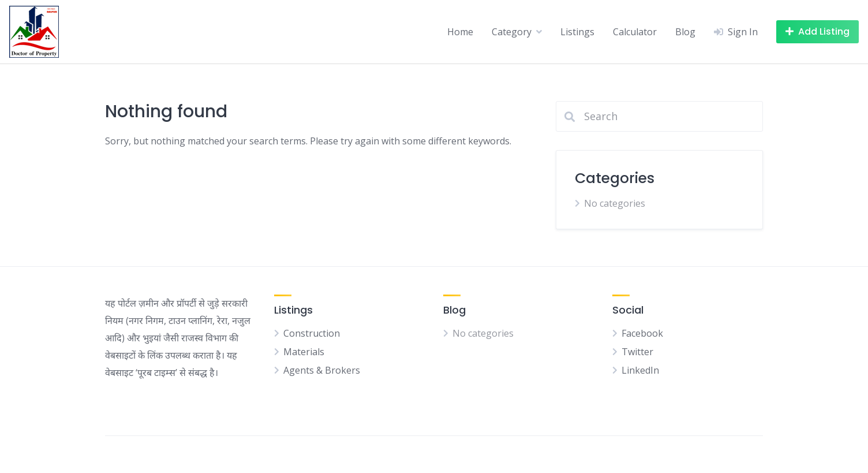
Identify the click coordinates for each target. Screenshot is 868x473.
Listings (577, 32)
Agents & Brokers (322, 370)
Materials (304, 352)
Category (512, 32)
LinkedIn (640, 370)
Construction (312, 333)
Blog (685, 32)
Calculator (635, 32)
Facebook (642, 333)
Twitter (637, 352)
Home (460, 32)
